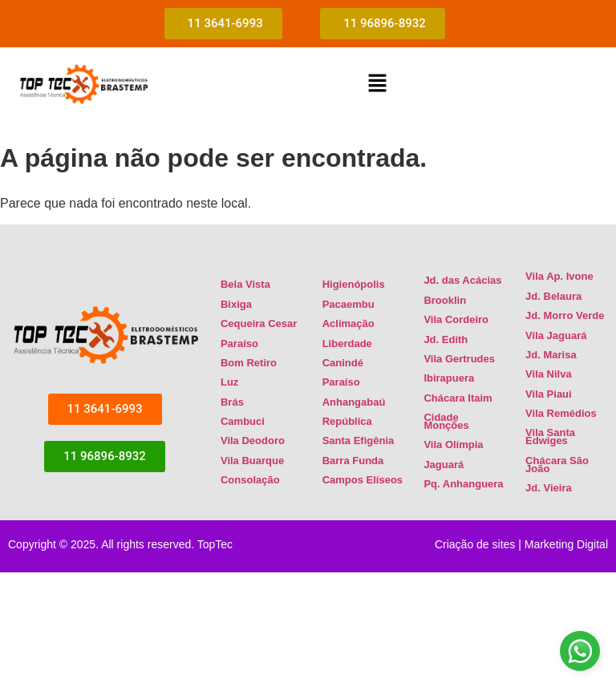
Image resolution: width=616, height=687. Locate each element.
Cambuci (243, 421)
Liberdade (347, 343)
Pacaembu (349, 304)
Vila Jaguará (556, 335)
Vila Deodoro (253, 440)
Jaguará (444, 465)
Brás (232, 402)
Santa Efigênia (359, 440)
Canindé (343, 363)
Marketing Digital (566, 544)
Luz (229, 382)
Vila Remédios (561, 413)
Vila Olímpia (453, 445)
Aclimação (349, 323)
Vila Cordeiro (456, 319)
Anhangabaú (354, 402)
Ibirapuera (449, 378)
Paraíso (239, 343)
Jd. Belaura (553, 296)
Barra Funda (353, 461)
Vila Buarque (252, 461)
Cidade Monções (446, 421)
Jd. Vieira (549, 488)
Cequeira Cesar (259, 323)
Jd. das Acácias (462, 280)
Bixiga (236, 304)
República (347, 421)
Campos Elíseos (363, 480)
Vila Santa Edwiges (550, 436)
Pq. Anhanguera (463, 484)
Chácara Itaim (458, 398)
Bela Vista (245, 284)
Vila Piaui (549, 394)
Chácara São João (557, 465)
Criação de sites (475, 544)
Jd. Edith (446, 339)
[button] (377, 84)
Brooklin (445, 300)
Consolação (250, 480)
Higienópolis (354, 284)
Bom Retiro (249, 363)
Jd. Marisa (551, 355)
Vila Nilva (549, 374)
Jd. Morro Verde (565, 315)
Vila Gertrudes (459, 359)
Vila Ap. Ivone (559, 276)
